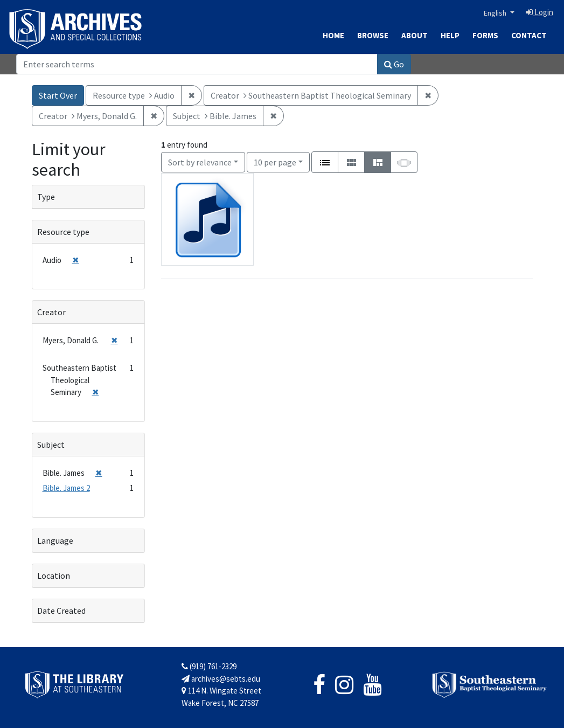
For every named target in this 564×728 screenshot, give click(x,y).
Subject (51, 445)
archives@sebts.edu (221, 679)
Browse (373, 35)
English (496, 13)
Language (55, 540)
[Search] (197, 64)
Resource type (63, 232)
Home (333, 35)
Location (54, 576)
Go (394, 64)
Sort (200, 162)
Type (46, 197)
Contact (529, 35)
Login (539, 12)
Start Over (58, 95)
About (415, 35)
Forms (485, 35)
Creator (51, 312)
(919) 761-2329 (209, 666)
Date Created (61, 611)
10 (275, 161)
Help (450, 35)
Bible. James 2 (66, 488)
